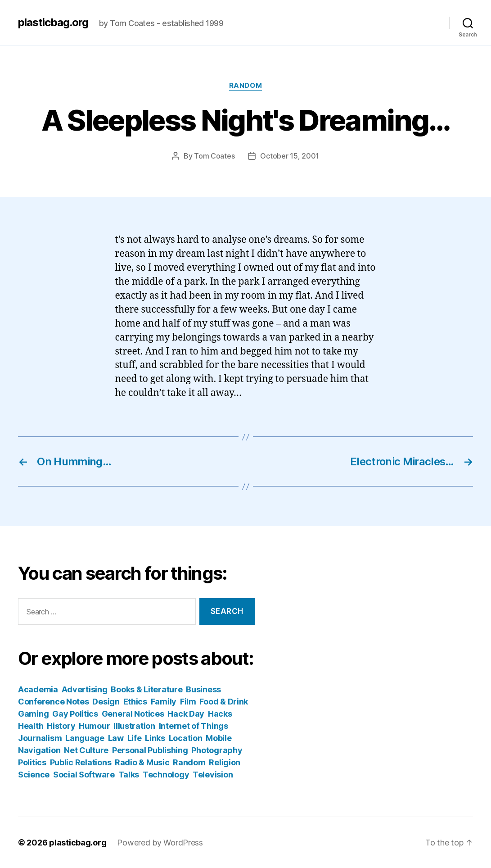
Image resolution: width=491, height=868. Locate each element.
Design (106, 702)
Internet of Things (194, 726)
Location (186, 738)
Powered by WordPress (160, 843)
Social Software (84, 775)
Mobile (218, 738)
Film (188, 702)
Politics (32, 762)
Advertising (85, 689)
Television (213, 775)
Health (31, 726)
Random (245, 86)
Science (34, 775)
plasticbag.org (53, 23)
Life (135, 738)
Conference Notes (54, 702)
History (61, 726)
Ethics (135, 702)
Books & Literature (146, 689)
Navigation (39, 750)
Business (203, 689)
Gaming (33, 714)
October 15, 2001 (290, 156)
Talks (129, 775)
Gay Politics (75, 714)
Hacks (220, 714)
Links (155, 738)
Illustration (134, 726)
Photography (217, 750)
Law (116, 738)
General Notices (133, 714)
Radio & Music (142, 762)
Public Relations (81, 762)
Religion (225, 762)
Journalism (40, 738)
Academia (38, 689)
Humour (94, 726)
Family (164, 702)
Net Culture (86, 750)
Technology (166, 775)
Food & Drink (224, 702)
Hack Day (186, 714)
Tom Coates (214, 156)
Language (85, 738)
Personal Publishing (150, 750)
